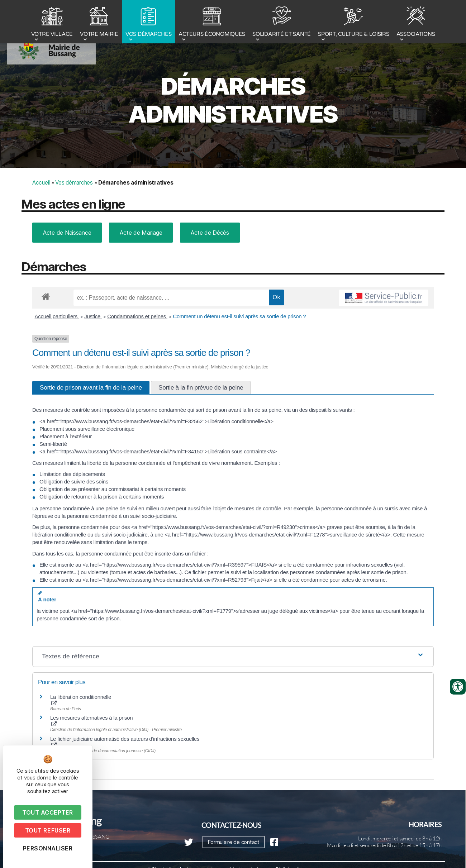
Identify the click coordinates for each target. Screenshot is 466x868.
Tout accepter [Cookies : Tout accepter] (48, 812)
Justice (93, 316)
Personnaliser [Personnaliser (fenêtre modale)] (48, 848)
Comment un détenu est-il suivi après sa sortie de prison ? (239, 316)
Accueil (41, 183)
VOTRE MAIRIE (99, 23)
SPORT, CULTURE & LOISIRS (354, 23)
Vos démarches (74, 183)
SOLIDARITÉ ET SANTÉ (282, 23)
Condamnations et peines (137, 316)
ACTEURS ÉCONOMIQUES (212, 23)
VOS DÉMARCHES (149, 23)
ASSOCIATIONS (416, 23)
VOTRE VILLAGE (52, 23)
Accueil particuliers (57, 316)
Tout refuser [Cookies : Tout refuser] (48, 830)
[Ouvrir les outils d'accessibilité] (458, 687)
